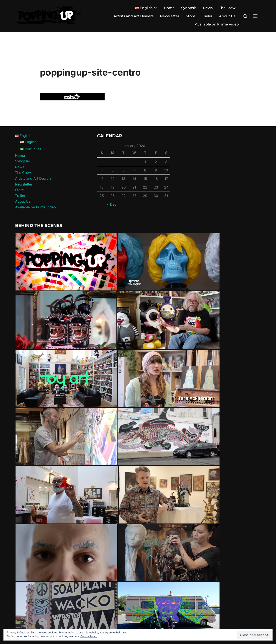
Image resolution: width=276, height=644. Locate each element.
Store (191, 16)
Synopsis (189, 8)
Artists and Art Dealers (134, 16)
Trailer (207, 16)
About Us (227, 16)
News (208, 8)
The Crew (227, 8)
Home (169, 8)
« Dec (112, 212)
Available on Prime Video (217, 24)
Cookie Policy (89, 636)
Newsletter (170, 16)
